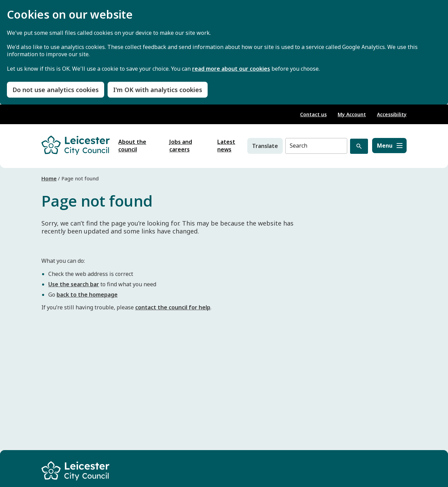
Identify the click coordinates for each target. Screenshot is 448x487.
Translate (265, 146)
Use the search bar (74, 284)
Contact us (313, 114)
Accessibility (392, 114)
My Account (352, 114)
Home (49, 178)
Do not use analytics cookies (56, 90)
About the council (132, 146)
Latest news (226, 146)
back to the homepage (87, 295)
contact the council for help (173, 307)
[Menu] (389, 146)
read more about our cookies (231, 69)
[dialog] (224, 52)
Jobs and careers (181, 146)
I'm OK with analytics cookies (158, 90)
